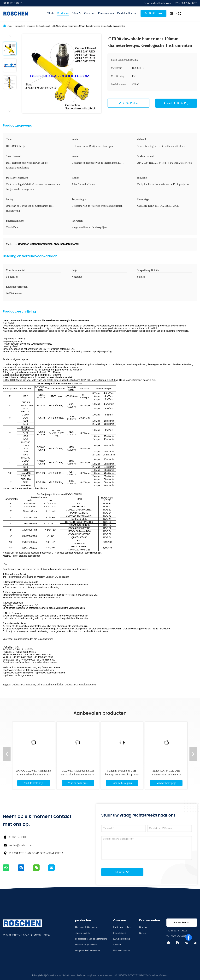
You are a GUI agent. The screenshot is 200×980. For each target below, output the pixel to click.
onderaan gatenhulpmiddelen (80, 685)
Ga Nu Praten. (153, 13)
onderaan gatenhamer (23, 685)
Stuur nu (122, 872)
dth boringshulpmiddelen (50, 685)
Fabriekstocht (119, 933)
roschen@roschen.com (20, 845)
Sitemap (117, 945)
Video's (77, 13)
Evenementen (106, 13)
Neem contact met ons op (123, 951)
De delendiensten (127, 13)
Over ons (89, 13)
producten (20, 26)
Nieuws (143, 933)
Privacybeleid (38, 975)
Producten (63, 13)
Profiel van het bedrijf (123, 928)
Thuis (51, 13)
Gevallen (143, 927)
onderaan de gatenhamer (38, 26)
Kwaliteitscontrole (122, 939)
